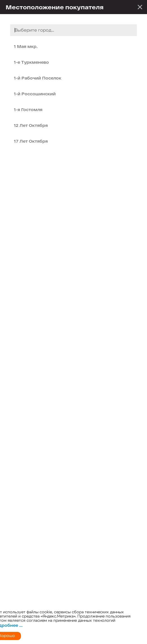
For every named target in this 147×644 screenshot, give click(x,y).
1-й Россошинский (35, 94)
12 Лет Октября (31, 125)
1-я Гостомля (28, 110)
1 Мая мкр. (26, 46)
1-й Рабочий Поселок (38, 78)
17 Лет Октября (31, 141)
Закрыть (140, 7)
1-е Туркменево (31, 62)
